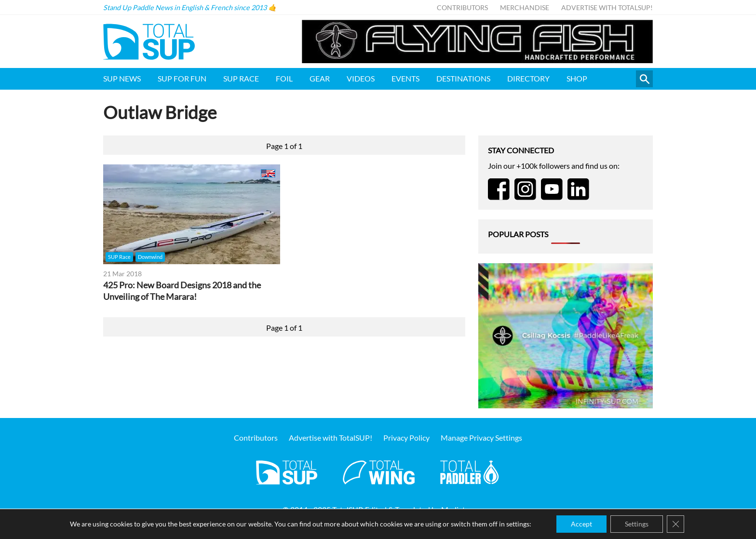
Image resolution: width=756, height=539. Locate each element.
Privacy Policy (406, 438)
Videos (361, 78)
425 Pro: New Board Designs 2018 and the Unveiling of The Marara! (182, 291)
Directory (528, 78)
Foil (284, 78)
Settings (637, 524)
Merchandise (525, 7)
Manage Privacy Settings (481, 438)
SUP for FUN (182, 78)
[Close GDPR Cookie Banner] (675, 524)
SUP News (122, 78)
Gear (320, 78)
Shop (577, 78)
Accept (581, 524)
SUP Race (241, 78)
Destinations (463, 78)
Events (405, 78)
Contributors (462, 7)
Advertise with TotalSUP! (607, 7)
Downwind (150, 257)
